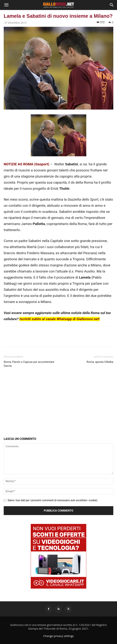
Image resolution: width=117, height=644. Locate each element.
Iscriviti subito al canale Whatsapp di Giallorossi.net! (60, 319)
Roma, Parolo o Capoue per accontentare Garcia (29, 364)
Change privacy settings (59, 636)
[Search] (112, 5)
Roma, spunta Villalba (100, 362)
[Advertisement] (58, 403)
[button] (6, 5)
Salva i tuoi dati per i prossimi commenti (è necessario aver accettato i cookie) (52, 500)
